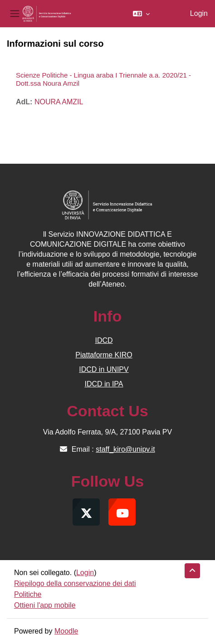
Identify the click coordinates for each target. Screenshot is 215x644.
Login (199, 13)
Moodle (66, 631)
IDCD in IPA (104, 384)
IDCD (104, 340)
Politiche (28, 594)
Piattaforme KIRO (104, 355)
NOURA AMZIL (59, 102)
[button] (141, 14)
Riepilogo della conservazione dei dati (75, 583)
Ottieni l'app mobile (45, 605)
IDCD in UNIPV (104, 369)
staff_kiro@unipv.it (125, 449)
